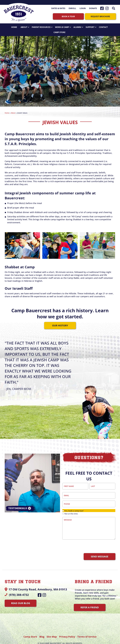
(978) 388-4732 (19, 591)
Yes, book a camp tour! (74, 507)
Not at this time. (71, 510)
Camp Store (59, 31)
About (13, 112)
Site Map (52, 633)
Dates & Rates (58, 8)
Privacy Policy (67, 633)
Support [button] (92, 26)
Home (14, 26)
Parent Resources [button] (43, 26)
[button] (114, 8)
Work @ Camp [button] (64, 26)
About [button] (26, 26)
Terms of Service (87, 633)
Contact (103, 26)
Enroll (72, 8)
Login (83, 8)
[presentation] (80, 542)
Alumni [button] (79, 26)
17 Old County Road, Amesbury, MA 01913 (38, 585)
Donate (93, 8)
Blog (42, 633)
